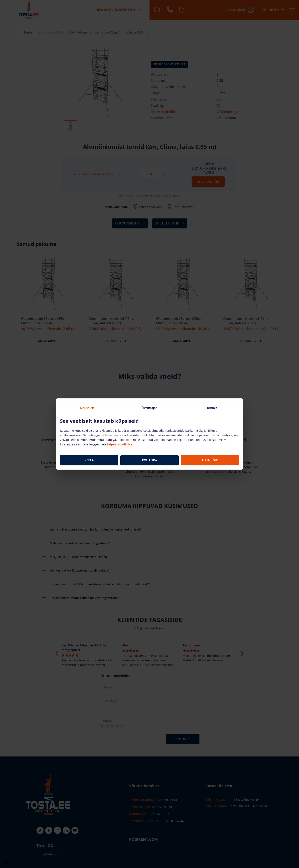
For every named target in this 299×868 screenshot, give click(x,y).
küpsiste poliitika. (120, 444)
